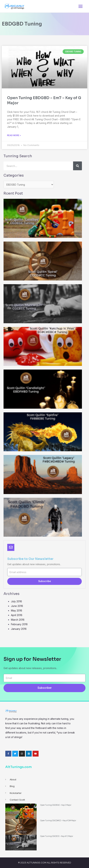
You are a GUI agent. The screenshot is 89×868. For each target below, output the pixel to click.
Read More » (14, 135)
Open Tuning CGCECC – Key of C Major (57, 836)
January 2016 (19, 629)
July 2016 (16, 601)
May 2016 (17, 611)
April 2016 (17, 615)
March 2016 (18, 620)
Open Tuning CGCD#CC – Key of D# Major (58, 821)
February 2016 (19, 624)
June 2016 (17, 606)
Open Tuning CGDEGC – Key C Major (56, 805)
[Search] (77, 166)
